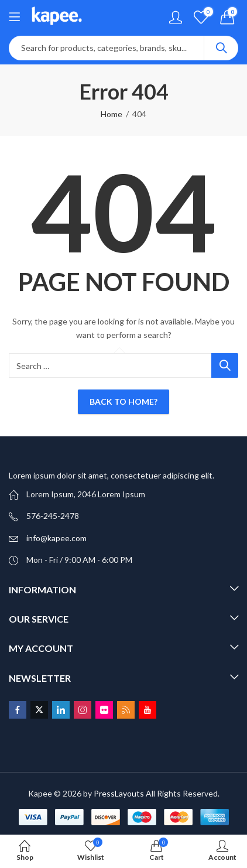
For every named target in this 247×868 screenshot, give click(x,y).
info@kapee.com (56, 538)
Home (112, 114)
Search (221, 48)
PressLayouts (119, 793)
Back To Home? (123, 401)
